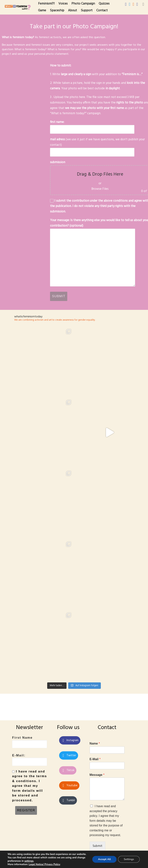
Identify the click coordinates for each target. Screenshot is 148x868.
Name (95, 739)
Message (97, 770)
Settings (129, 859)
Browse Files (100, 189)
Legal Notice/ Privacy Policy (44, 864)
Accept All (104, 859)
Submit (97, 841)
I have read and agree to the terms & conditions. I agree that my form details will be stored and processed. (29, 781)
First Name (30, 737)
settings (29, 861)
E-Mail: (30, 755)
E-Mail (95, 754)
